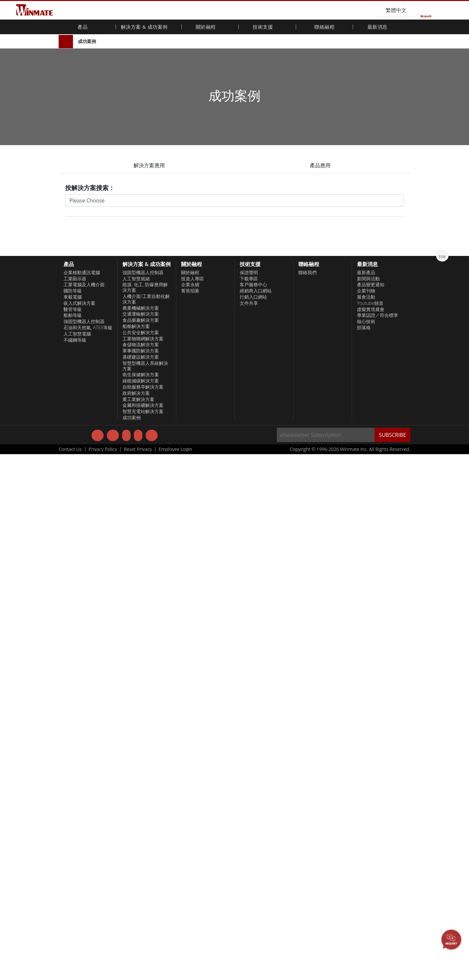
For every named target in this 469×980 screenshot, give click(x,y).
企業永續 (190, 810)
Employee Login (175, 975)
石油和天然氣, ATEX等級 (88, 854)
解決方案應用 (149, 165)
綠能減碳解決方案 (141, 907)
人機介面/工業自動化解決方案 (146, 825)
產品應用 (320, 165)
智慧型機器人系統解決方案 (145, 891)
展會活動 (366, 823)
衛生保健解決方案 (141, 900)
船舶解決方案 (136, 852)
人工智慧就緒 (136, 804)
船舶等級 (73, 841)
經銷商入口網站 (256, 817)
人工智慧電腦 (77, 859)
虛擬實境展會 (371, 835)
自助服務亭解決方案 (143, 913)
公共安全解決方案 (141, 858)
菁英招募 (190, 817)
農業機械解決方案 (141, 834)
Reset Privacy (138, 975)
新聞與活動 (368, 804)
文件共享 (249, 829)
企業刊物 (366, 817)
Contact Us (70, 975)
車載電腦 (73, 823)
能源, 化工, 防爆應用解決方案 (145, 813)
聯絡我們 (307, 798)
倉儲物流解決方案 (141, 870)
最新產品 (366, 798)
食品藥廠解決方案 (141, 846)
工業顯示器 (75, 804)
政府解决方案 (136, 919)
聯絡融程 (324, 27)
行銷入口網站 (253, 823)
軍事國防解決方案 (141, 877)
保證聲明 (249, 798)
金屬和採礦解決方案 (143, 931)
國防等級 (73, 817)
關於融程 (190, 798)
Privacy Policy (103, 975)
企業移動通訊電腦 (82, 798)
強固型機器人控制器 (84, 847)
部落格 (364, 854)
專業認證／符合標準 (377, 841)
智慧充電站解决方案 (143, 937)
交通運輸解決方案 (141, 840)
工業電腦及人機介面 (84, 810)
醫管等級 (73, 835)
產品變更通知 (371, 810)
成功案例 (87, 41)
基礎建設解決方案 (141, 883)
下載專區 (249, 804)
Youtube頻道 (370, 829)
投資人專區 (192, 804)
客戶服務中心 (253, 810)
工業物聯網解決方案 (143, 864)
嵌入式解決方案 (79, 829)
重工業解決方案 (138, 925)
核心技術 (366, 847)
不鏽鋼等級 (75, 866)
